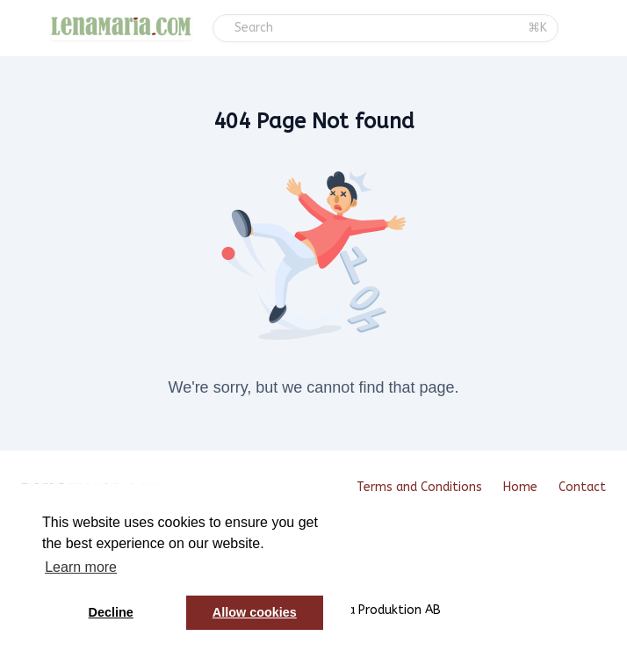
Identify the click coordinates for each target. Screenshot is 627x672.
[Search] (376, 28)
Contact (582, 487)
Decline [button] (111, 612)
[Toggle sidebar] (31, 30)
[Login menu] (612, 28)
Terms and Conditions (419, 487)
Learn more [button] (81, 567)
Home (520, 487)
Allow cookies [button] (255, 612)
